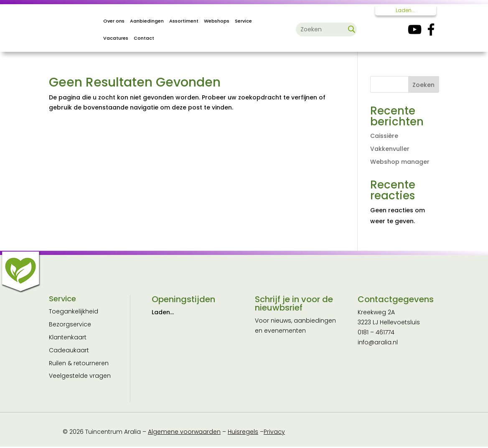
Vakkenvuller (390, 149)
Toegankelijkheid (74, 311)
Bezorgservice (70, 324)
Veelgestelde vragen (80, 376)
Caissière (384, 136)
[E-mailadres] (295, 351)
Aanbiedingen (147, 21)
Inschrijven (295, 391)
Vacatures (116, 38)
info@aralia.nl (378, 342)
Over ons (114, 21)
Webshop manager (400, 162)
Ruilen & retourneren (79, 363)
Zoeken (423, 85)
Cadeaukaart (69, 350)
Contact (144, 38)
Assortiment (184, 21)
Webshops (217, 21)
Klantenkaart (68, 337)
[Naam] (295, 369)
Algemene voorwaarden (184, 433)
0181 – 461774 (376, 332)
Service (243, 21)
